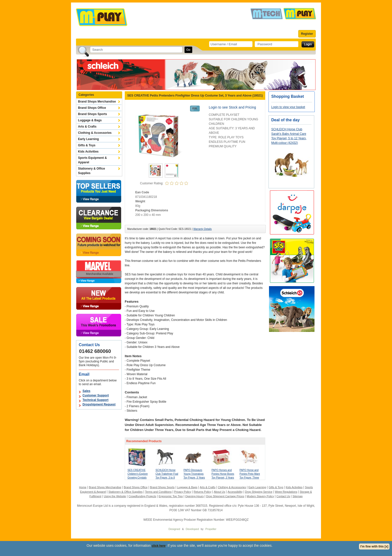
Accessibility (235, 492)
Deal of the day (285, 120)
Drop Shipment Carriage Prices (225, 496)
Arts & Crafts (87, 127)
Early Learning (88, 139)
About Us (219, 492)
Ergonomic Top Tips (170, 496)
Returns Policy (203, 492)
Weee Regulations (286, 492)
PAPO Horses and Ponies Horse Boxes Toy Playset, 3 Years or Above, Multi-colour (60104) (223, 478)
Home (83, 487)
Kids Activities (88, 152)
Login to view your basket (288, 107)
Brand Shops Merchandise (97, 102)
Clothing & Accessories (95, 133)
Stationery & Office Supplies (91, 171)
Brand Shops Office (92, 108)
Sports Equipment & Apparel (92, 160)
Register (307, 34)
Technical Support (95, 400)
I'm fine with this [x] (374, 546)
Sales (86, 391)
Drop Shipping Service (259, 492)
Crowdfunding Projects (142, 496)
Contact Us (283, 496)
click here (159, 546)
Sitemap (297, 496)
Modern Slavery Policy (260, 496)
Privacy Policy (182, 492)
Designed (174, 529)
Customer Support (96, 395)
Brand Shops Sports (92, 114)
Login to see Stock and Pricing (232, 107)
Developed (192, 529)
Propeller (211, 529)
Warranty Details (202, 229)
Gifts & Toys (87, 145)
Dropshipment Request (99, 404)
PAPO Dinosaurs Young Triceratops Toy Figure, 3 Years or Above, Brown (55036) (194, 478)
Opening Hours (194, 496)
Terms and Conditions (158, 492)
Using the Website (115, 496)
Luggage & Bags (90, 120)
